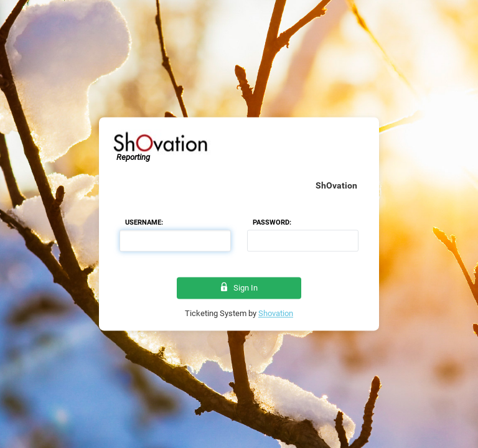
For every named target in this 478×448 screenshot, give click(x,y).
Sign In (239, 288)
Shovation (276, 314)
